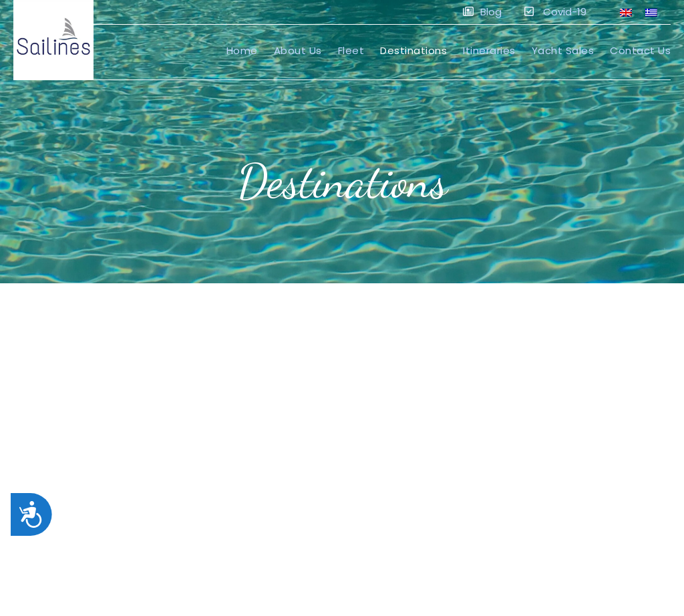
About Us (298, 50)
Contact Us (640, 50)
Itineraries (489, 50)
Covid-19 (555, 12)
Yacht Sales (563, 50)
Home (242, 50)
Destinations (413, 50)
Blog (482, 12)
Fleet (351, 50)
